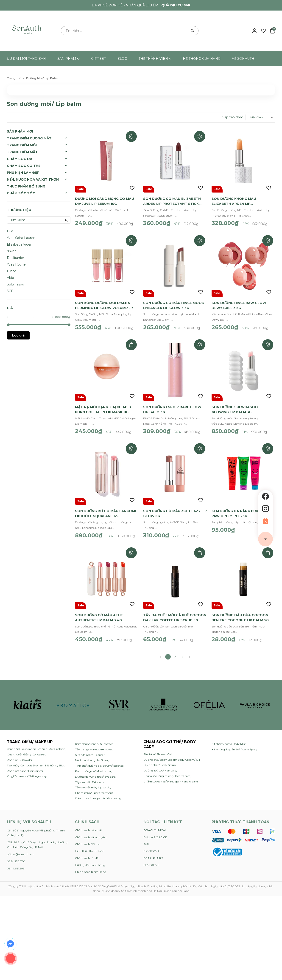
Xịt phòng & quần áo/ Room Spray (234, 744)
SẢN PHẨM (68, 59)
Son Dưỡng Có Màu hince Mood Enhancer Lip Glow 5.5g (174, 303)
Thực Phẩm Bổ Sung (26, 186)
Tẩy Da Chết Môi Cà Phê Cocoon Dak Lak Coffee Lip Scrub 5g (175, 612)
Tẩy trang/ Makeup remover (94, 744)
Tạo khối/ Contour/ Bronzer (25, 760)
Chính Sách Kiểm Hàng (91, 866)
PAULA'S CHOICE (155, 832)
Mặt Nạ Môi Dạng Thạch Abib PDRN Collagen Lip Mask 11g (103, 406)
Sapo (186, 885)
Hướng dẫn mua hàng (90, 859)
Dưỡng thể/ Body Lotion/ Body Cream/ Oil (172, 754)
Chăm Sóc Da (20, 159)
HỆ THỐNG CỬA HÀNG (202, 59)
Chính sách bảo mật (89, 824)
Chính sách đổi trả (87, 838)
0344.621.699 (16, 863)
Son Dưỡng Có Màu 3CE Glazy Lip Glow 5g (175, 509)
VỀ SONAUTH (243, 59)
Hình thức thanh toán (90, 845)
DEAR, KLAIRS (153, 852)
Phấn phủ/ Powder (20, 754)
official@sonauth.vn (20, 848)
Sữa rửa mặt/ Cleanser (90, 749)
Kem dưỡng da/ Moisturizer (93, 765)
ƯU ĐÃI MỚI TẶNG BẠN (26, 59)
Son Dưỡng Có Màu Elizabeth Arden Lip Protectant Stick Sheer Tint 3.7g (172, 200)
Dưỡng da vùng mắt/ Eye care (95, 771)
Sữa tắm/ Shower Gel (158, 748)
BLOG (122, 59)
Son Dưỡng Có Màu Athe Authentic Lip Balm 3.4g (99, 612)
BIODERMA (151, 845)
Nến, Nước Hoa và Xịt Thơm (33, 179)
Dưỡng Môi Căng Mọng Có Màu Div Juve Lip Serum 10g (105, 200)
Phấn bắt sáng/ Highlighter (25, 765)
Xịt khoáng (114, 793)
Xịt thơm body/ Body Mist (229, 738)
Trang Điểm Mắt (22, 152)
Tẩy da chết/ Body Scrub (160, 759)
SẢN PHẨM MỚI (20, 131)
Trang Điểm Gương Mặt (29, 138)
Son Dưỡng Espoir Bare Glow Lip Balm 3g (172, 406)
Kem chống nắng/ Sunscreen (94, 738)
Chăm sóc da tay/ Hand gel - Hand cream (171, 776)
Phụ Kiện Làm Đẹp (23, 173)
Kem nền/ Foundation (21, 743)
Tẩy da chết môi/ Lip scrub (93, 782)
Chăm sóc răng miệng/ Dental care (167, 770)
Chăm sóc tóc (21, 193)
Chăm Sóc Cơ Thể (24, 166)
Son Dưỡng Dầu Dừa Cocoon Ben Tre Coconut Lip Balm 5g (240, 612)
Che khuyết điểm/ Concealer (26, 749)
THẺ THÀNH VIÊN (155, 59)
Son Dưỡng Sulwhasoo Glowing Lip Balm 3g (235, 406)
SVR (146, 838)
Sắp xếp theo (233, 117)
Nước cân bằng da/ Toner (92, 754)
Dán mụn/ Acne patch (90, 793)
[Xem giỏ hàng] (272, 30)
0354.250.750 (16, 856)
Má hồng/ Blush (56, 760)
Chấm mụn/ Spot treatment (94, 787)
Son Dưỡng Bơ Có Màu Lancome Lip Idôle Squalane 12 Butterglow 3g (106, 509)
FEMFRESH (151, 859)
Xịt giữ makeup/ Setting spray (27, 770)
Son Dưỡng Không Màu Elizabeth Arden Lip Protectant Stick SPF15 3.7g (240, 200)
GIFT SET (98, 59)
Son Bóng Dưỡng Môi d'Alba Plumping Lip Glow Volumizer (104, 303)
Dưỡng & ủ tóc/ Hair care (160, 765)
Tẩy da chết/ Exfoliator (90, 776)
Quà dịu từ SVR (176, 5)
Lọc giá (18, 335)
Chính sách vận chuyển (91, 832)
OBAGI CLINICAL (155, 824)
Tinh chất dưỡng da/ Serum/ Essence (99, 760)
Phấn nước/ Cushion (51, 743)
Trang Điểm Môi (22, 145)
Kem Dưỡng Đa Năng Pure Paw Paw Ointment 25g (240, 509)
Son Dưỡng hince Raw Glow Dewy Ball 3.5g (239, 303)
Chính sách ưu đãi (87, 852)
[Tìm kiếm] (193, 31)
